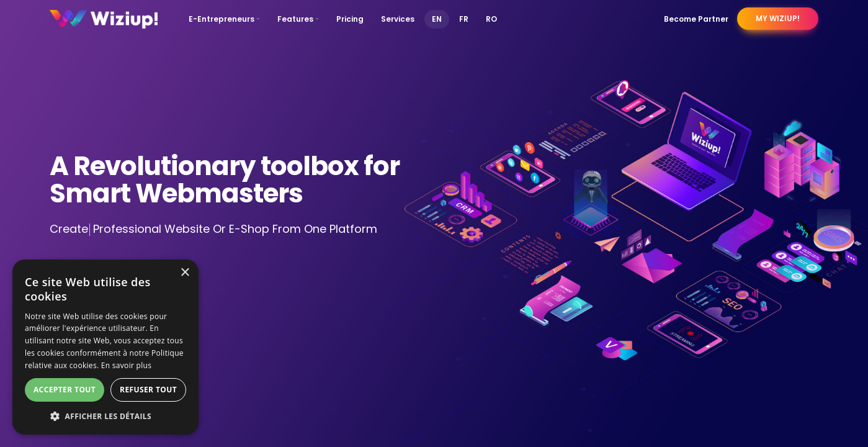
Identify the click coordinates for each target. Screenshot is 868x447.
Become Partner (696, 19)
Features (295, 19)
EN (437, 19)
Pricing (350, 19)
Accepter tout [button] (65, 390)
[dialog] (105, 347)
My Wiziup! (778, 18)
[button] (105, 416)
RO (491, 19)
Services (398, 19)
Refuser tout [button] (148, 390)
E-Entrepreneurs (221, 19)
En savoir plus (126, 365)
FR (464, 19)
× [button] (185, 273)
